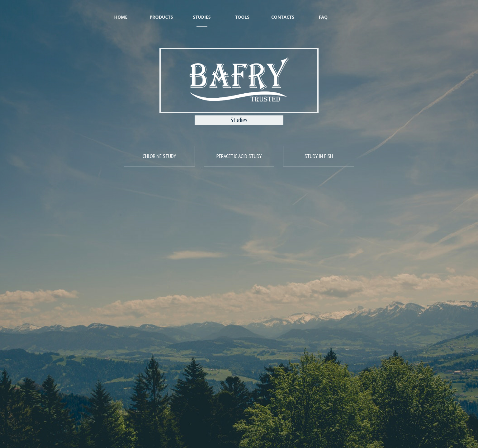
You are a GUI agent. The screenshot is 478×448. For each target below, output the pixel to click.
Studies (202, 11)
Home (121, 11)
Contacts (283, 11)
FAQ (323, 11)
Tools (242, 11)
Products (161, 11)
